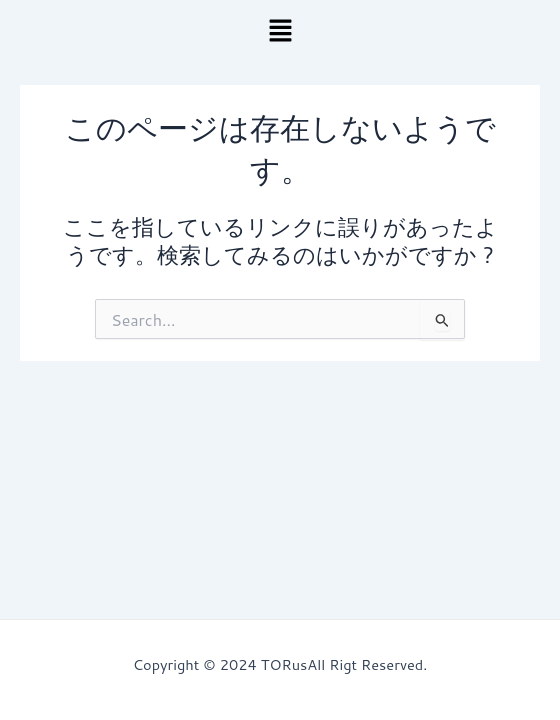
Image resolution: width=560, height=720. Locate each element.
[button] (280, 31)
